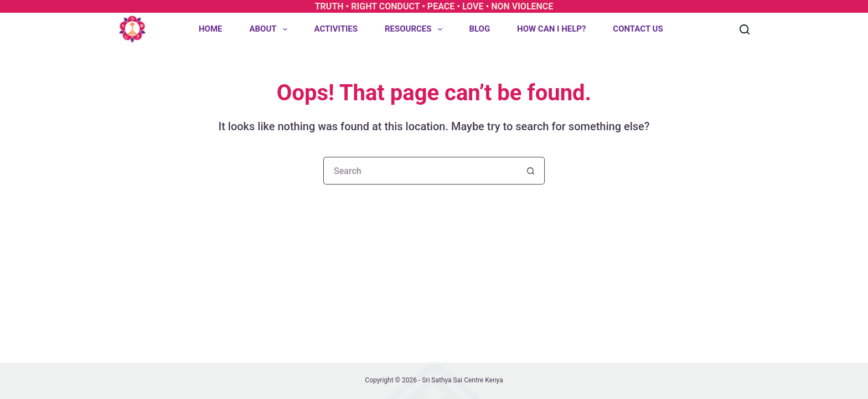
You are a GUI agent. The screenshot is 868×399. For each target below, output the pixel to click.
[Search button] (531, 171)
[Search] (745, 29)
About (270, 29)
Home (211, 29)
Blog (479, 29)
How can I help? (551, 29)
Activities (336, 29)
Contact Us (638, 29)
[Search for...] (420, 171)
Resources (416, 29)
